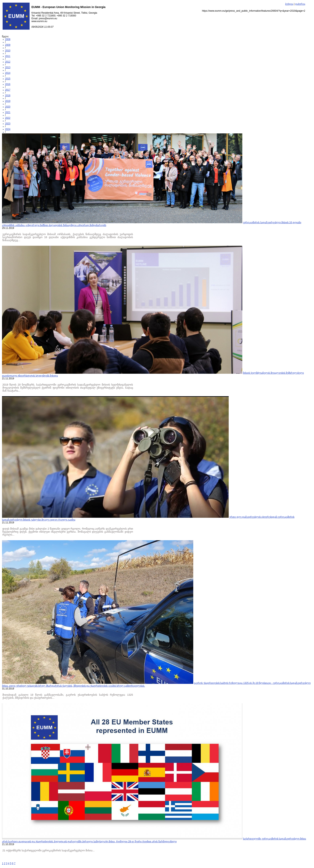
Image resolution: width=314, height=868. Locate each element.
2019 (8, 101)
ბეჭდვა (289, 4)
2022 (8, 118)
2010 (8, 51)
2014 (8, 73)
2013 (8, 67)
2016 (8, 84)
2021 (8, 112)
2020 (8, 107)
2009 (8, 45)
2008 (8, 39)
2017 (8, 90)
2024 (8, 129)
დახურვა (300, 4)
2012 (8, 62)
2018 (8, 95)
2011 (8, 56)
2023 (8, 124)
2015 (8, 79)
